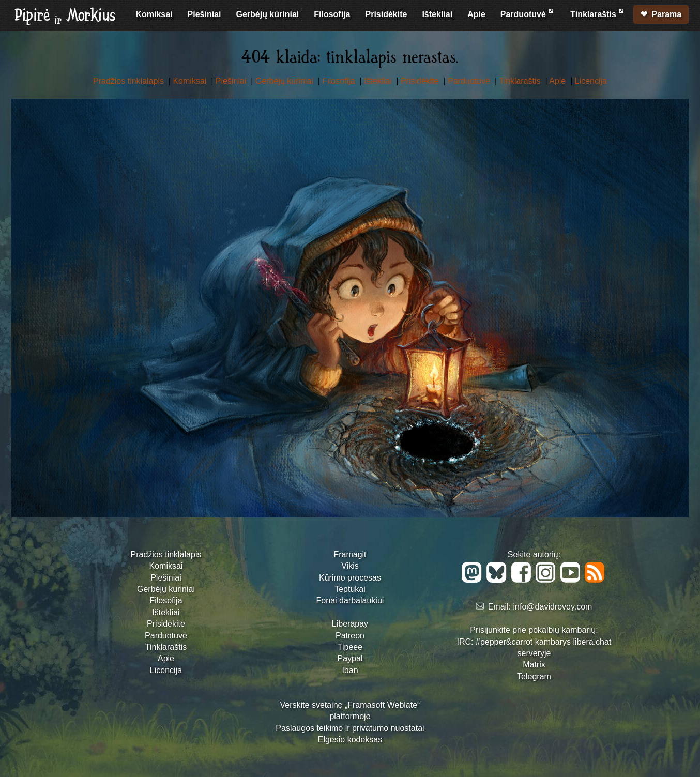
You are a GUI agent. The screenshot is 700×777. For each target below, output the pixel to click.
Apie (476, 14)
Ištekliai (437, 14)
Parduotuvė (528, 13)
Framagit (350, 554)
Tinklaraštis (598, 13)
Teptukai (350, 589)
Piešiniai (204, 14)
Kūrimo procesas (350, 578)
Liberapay (350, 624)
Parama (666, 14)
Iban (350, 670)
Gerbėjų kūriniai (267, 14)
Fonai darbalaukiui (350, 600)
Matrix (534, 665)
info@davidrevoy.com (553, 607)
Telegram (534, 676)
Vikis (350, 566)
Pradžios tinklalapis (130, 81)
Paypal (350, 658)
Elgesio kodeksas (350, 740)
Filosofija (332, 14)
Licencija (591, 81)
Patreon (350, 636)
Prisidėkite (386, 14)
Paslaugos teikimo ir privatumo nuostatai (350, 728)
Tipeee (350, 647)
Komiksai (154, 14)
